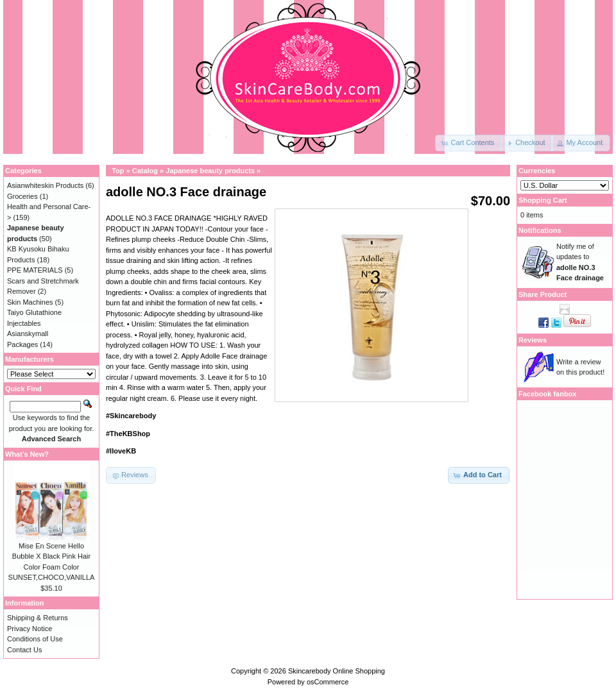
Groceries (22, 196)
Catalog (145, 171)
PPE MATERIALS (35, 270)
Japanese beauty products (210, 171)
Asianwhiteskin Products (45, 185)
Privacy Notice (30, 629)
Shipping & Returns (38, 618)
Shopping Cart (543, 200)
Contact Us (24, 650)
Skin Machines (30, 302)
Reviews (533, 340)
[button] (468, 143)
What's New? (27, 454)
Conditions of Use (35, 639)
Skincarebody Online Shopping (337, 671)
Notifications (540, 230)
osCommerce (328, 682)
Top (118, 171)
